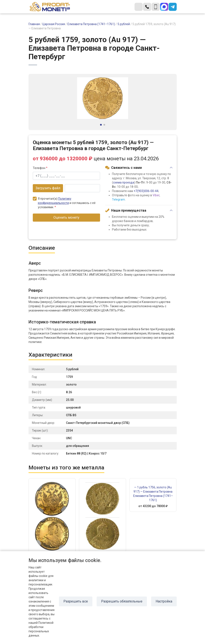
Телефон (40, 168)
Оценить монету (66, 217)
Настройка (164, 601)
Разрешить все (76, 601)
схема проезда (124, 182)
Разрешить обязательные (122, 601)
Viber (156, 195)
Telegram (118, 199)
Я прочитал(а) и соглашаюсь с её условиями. (64, 203)
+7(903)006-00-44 (146, 191)
